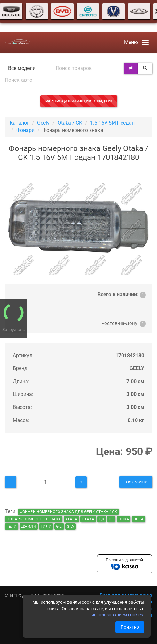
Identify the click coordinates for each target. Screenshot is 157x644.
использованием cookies (117, 615)
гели (12, 527)
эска (138, 519)
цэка (124, 519)
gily (71, 527)
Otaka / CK (70, 123)
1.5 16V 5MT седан (112, 123)
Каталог (19, 123)
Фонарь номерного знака (34, 519)
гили (46, 527)
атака (71, 519)
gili (59, 527)
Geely (43, 123)
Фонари (25, 130)
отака (88, 519)
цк (102, 519)
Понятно (130, 627)
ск (111, 519)
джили (29, 527)
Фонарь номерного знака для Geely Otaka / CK (68, 512)
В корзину (136, 482)
